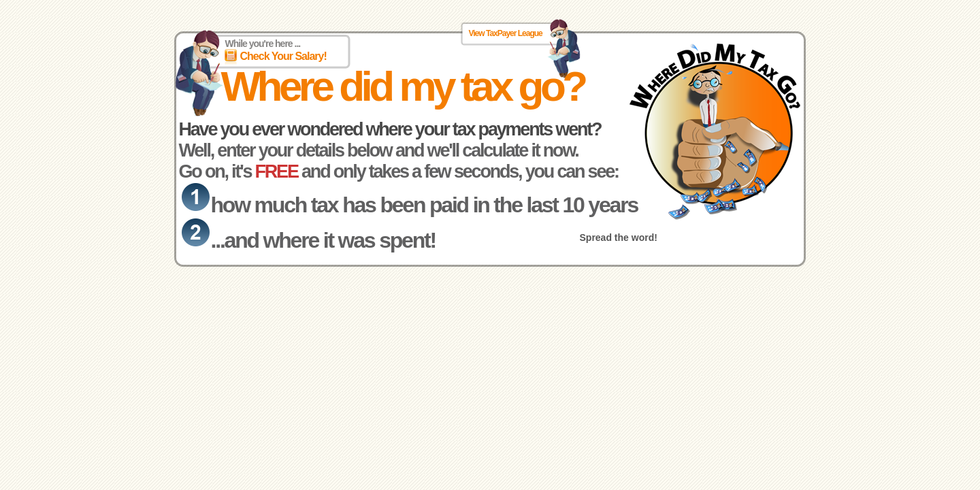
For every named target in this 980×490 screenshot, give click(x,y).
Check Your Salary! (283, 56)
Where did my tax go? (403, 86)
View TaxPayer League (506, 33)
